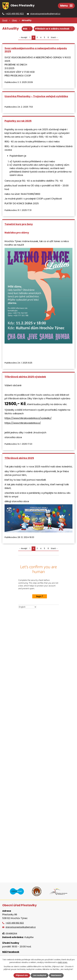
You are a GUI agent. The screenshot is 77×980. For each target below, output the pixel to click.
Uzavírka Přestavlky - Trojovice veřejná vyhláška (36, 96)
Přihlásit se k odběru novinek (54, 29)
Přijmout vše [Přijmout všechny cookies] (22, 975)
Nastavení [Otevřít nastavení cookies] (56, 975)
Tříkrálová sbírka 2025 (19, 458)
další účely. (63, 962)
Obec (14, 20)
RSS (27, 29)
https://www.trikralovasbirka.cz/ (23, 423)
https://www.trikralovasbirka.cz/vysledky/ (28, 418)
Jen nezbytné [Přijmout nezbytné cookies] (40, 975)
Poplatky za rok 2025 (18, 121)
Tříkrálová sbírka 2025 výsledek (25, 377)
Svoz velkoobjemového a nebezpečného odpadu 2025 (36, 50)
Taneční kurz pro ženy (19, 224)
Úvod (5, 20)
